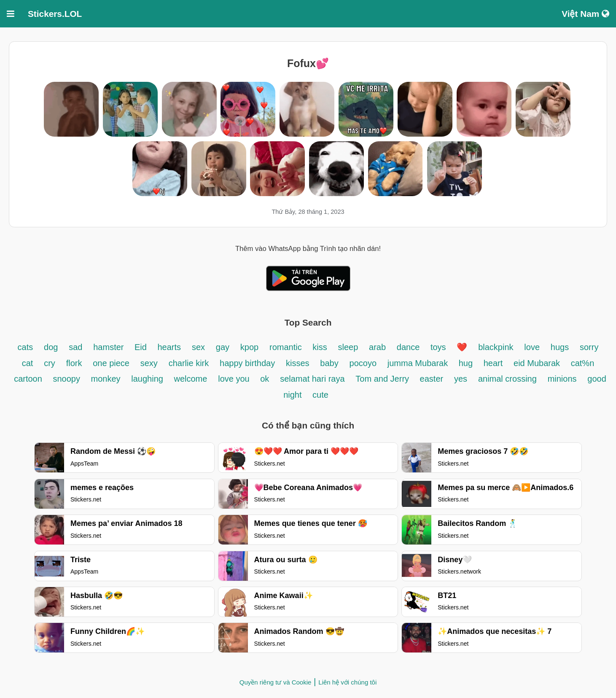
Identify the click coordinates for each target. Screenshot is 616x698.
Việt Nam (585, 14)
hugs (560, 347)
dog (51, 347)
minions (562, 379)
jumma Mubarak (419, 363)
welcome (190, 379)
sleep (348, 347)
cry (50, 363)
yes (461, 379)
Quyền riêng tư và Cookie (276, 682)
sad (75, 347)
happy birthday (247, 363)
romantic (287, 347)
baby (329, 363)
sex (198, 347)
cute (320, 395)
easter (432, 379)
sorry (589, 347)
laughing (148, 379)
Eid (142, 347)
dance (409, 347)
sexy (149, 363)
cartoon (29, 379)
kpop (249, 347)
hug (467, 363)
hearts (169, 347)
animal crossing (507, 379)
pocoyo (363, 363)
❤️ (462, 347)
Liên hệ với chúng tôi (347, 682)
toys (438, 347)
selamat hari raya (312, 379)
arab (377, 347)
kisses (298, 363)
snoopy (67, 379)
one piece (111, 363)
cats (26, 347)
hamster (110, 347)
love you (235, 379)
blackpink (496, 347)
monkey (105, 379)
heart (493, 363)
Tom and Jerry (383, 379)
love (532, 347)
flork (74, 363)
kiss (320, 347)
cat (28, 363)
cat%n (583, 363)
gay (223, 347)
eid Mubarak (538, 363)
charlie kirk (189, 363)
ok (265, 379)
